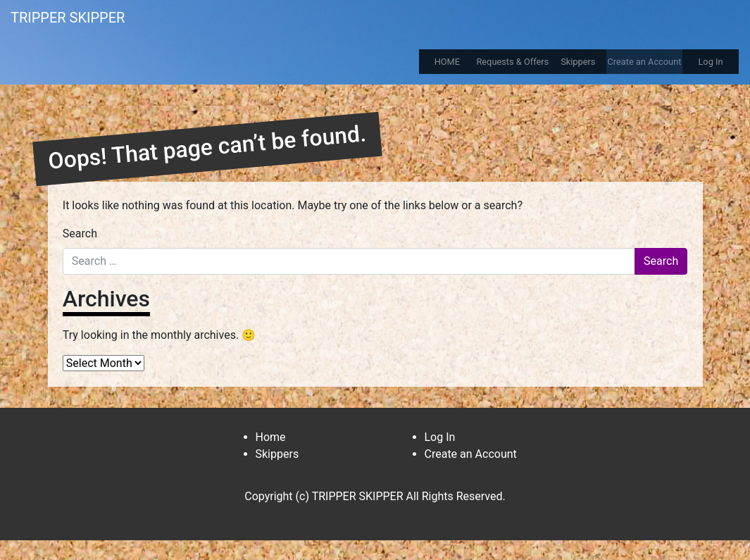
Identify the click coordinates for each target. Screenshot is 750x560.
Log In (710, 62)
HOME (447, 62)
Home (271, 437)
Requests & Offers (512, 62)
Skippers (578, 62)
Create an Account (644, 62)
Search (80, 234)
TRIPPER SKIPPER (68, 18)
